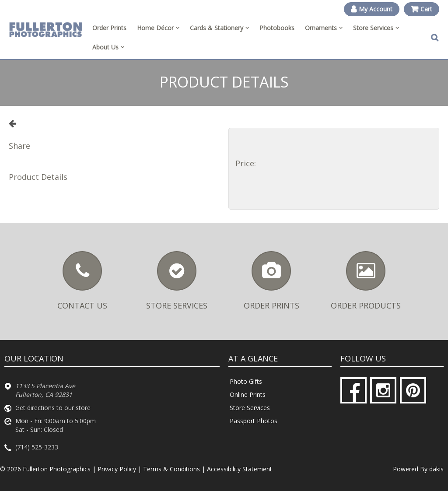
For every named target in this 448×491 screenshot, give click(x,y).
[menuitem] (158, 28)
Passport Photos (254, 421)
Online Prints (248, 395)
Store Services (250, 408)
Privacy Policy (117, 469)
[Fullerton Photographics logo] (46, 30)
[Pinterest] (413, 390)
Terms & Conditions (171, 469)
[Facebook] (353, 390)
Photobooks (277, 28)
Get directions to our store (53, 408)
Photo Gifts (246, 381)
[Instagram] (383, 390)
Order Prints (109, 28)
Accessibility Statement (240, 469)
